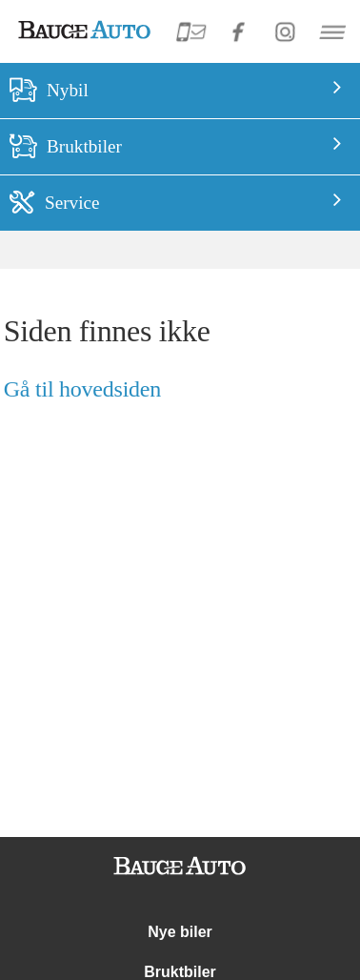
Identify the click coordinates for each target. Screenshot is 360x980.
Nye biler (180, 932)
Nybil (68, 90)
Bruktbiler (84, 146)
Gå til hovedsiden (82, 389)
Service (72, 203)
